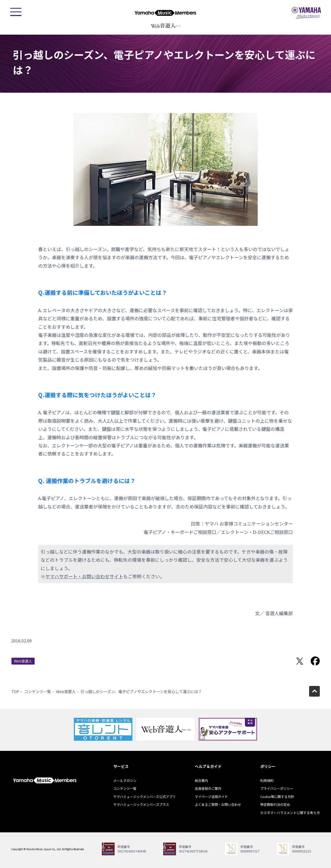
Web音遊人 (23, 661)
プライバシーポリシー (277, 788)
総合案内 (201, 781)
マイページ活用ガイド (211, 797)
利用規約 (267, 781)
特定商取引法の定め (275, 804)
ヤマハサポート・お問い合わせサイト (84, 576)
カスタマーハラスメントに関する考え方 (290, 813)
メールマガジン (125, 781)
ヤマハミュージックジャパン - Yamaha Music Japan (306, 13)
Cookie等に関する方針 (277, 797)
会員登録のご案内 (208, 788)
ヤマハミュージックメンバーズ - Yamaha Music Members (165, 13)
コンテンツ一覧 (38, 691)
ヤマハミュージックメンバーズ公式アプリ (144, 797)
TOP (15, 691)
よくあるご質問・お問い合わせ (218, 804)
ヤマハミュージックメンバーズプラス (141, 804)
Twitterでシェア (300, 661)
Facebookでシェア (315, 661)
